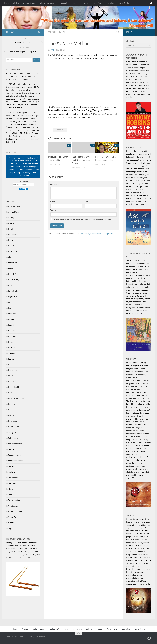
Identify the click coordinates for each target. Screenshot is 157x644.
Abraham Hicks (14, 206)
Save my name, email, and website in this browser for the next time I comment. (82, 219)
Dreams (11, 285)
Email (87, 201)
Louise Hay (13, 370)
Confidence (13, 268)
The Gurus (12, 483)
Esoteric (11, 319)
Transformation (14, 500)
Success (11, 466)
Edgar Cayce (13, 297)
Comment (54, 185)
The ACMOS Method (60, 130)
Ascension (12, 223)
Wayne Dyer (13, 517)
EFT (10, 302)
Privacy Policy (97, 3)
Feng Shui (12, 325)
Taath (53, 50)
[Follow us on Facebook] (39, 32)
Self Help (77, 3)
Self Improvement (15, 444)
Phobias (11, 410)
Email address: (23, 182)
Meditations (13, 376)
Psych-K (12, 415)
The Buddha (13, 478)
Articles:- (16, 3)
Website (53, 210)
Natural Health (14, 387)
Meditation (65, 3)
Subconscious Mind (16, 461)
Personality (13, 404)
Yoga (86, 3)
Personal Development (17, 398)
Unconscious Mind (15, 512)
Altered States (29, 3)
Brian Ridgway (14, 246)
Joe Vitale (12, 353)
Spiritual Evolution (15, 455)
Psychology (13, 421)
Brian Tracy (13, 252)
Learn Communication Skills (117, 3)
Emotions (12, 314)
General (52, 32)
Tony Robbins (14, 495)
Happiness (12, 336)
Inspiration (12, 348)
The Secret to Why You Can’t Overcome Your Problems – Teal (82, 160)
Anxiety (11, 218)
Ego (10, 308)
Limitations (13, 365)
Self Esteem (13, 438)
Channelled (13, 263)
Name (53, 201)
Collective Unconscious (48, 3)
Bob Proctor (13, 235)
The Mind (12, 489)
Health (61, 32)
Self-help (12, 449)
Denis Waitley (14, 280)
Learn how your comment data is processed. (98, 234)
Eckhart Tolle (13, 291)
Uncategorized (14, 506)
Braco (10, 240)
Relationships (13, 427)
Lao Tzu (11, 359)
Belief (11, 229)
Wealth (11, 523)
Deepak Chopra (14, 274)
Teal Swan (12, 472)
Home (7, 3)
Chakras (11, 257)
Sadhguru (12, 432)
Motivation (12, 382)
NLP (10, 393)
